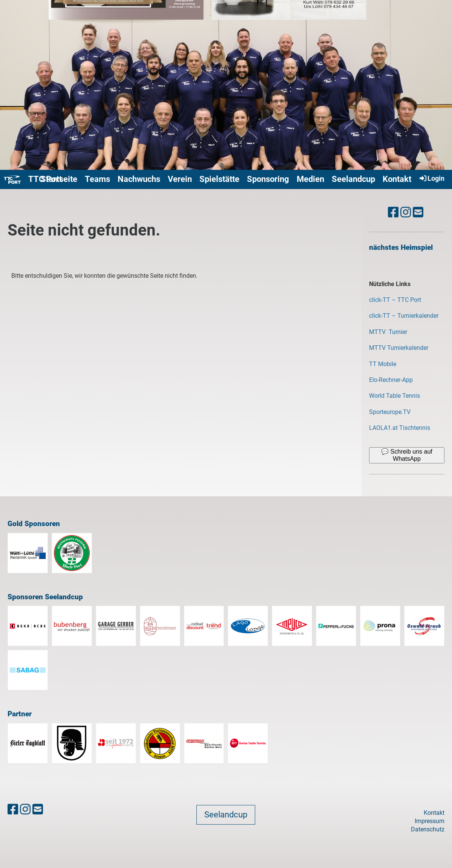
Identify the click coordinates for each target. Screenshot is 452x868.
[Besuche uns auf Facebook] (393, 212)
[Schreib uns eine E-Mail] (418, 212)
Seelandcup (353, 179)
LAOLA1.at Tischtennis (400, 428)
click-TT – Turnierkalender (404, 316)
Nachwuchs (139, 179)
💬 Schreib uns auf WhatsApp (407, 455)
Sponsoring (268, 179)
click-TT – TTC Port (395, 300)
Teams (97, 179)
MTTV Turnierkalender (399, 348)
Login (431, 178)
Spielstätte (219, 179)
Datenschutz (428, 829)
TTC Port (45, 179)
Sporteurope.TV (390, 412)
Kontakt (397, 179)
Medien (310, 179)
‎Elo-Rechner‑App (391, 380)
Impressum (430, 821)
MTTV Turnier (389, 332)
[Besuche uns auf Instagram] (406, 212)
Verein (180, 179)
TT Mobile (383, 364)
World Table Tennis (395, 396)
